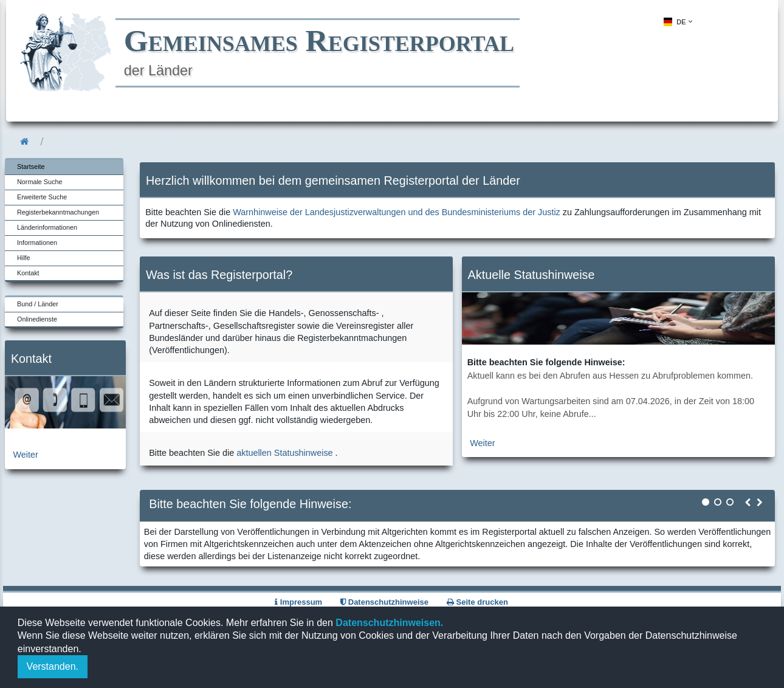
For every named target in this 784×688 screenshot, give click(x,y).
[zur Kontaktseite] (65, 425)
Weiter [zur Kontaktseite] (26, 455)
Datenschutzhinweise (384, 602)
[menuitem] (677, 22)
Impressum (298, 602)
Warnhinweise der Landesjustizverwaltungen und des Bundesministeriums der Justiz (397, 212)
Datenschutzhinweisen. (388, 623)
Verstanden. (53, 666)
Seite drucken (477, 602)
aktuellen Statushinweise (284, 453)
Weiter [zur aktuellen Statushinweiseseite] (482, 443)
